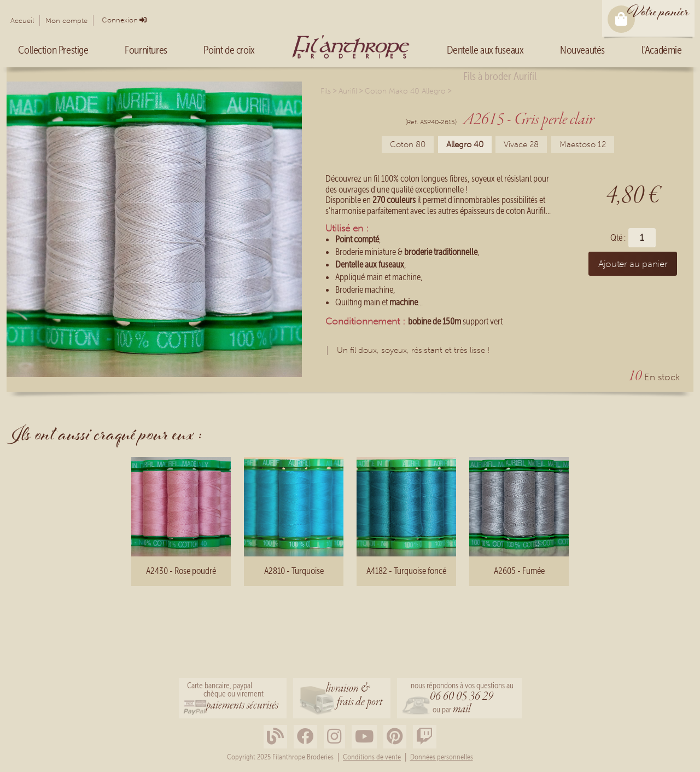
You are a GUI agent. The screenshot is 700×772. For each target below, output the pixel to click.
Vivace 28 (521, 144)
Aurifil (348, 91)
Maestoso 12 (583, 144)
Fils (326, 91)
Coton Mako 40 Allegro (405, 91)
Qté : (618, 238)
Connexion (120, 20)
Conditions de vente (372, 757)
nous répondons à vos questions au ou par (462, 699)
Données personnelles (442, 757)
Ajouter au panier (633, 264)
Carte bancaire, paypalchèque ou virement (233, 697)
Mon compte (66, 21)
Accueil (22, 21)
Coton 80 (408, 144)
